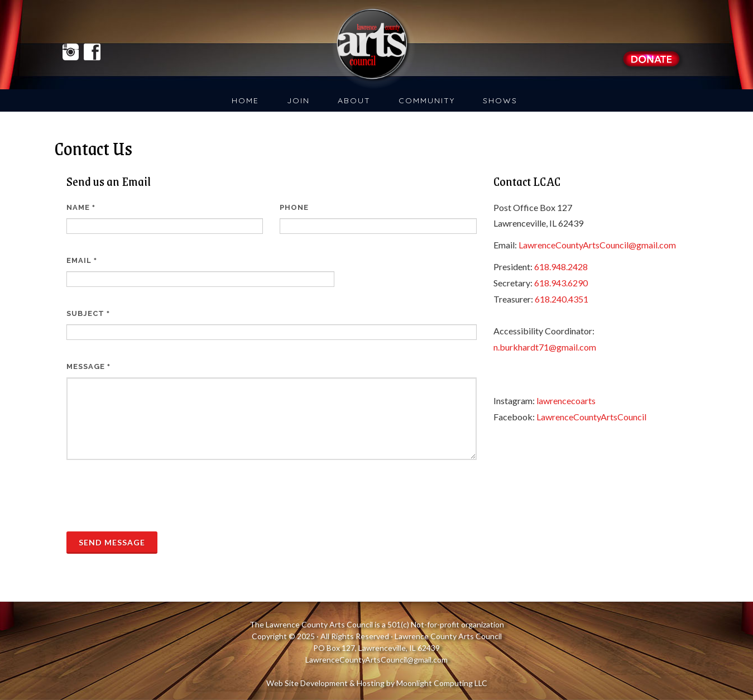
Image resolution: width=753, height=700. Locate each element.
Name (81, 207)
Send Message (112, 542)
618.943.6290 (561, 283)
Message (88, 366)
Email (82, 260)
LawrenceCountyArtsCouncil (591, 417)
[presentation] (151, 496)
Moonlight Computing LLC (442, 683)
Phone (294, 207)
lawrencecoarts (566, 401)
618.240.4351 (562, 299)
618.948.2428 (561, 267)
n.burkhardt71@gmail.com (545, 347)
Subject (88, 313)
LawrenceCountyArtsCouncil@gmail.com (597, 245)
